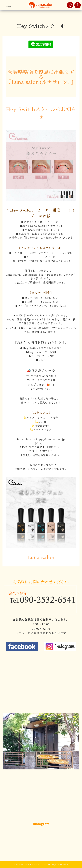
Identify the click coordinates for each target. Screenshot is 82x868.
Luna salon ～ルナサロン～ (32, 865)
